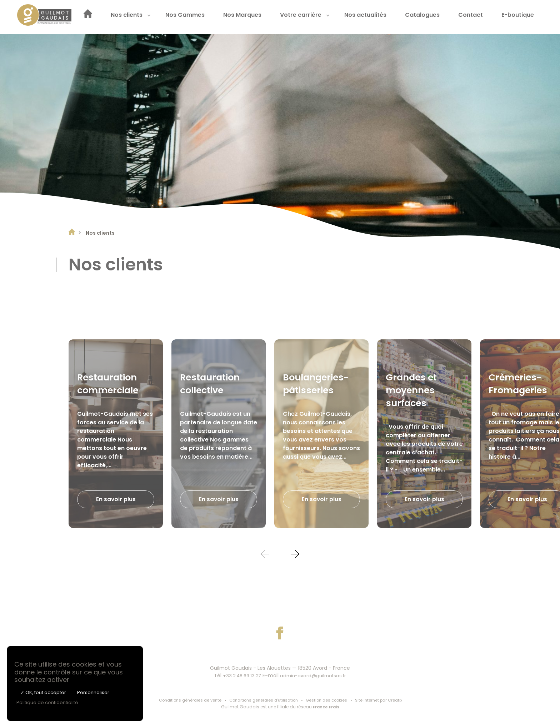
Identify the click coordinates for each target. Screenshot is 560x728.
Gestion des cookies (329, 700)
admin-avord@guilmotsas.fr (315, 675)
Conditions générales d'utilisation (263, 700)
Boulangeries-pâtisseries (318, 383)
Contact (482, 17)
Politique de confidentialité (47, 702)
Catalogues (433, 17)
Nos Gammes (196, 17)
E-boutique (529, 17)
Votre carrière (312, 17)
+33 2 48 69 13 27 (240, 675)
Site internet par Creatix (384, 700)
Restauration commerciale (110, 383)
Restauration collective (212, 383)
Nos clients (138, 17)
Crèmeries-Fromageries (520, 383)
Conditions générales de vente (185, 700)
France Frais (326, 707)
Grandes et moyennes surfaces (413, 390)
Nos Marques (253, 17)
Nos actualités (376, 17)
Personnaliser (93, 692)
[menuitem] (99, 17)
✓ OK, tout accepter (43, 692)
